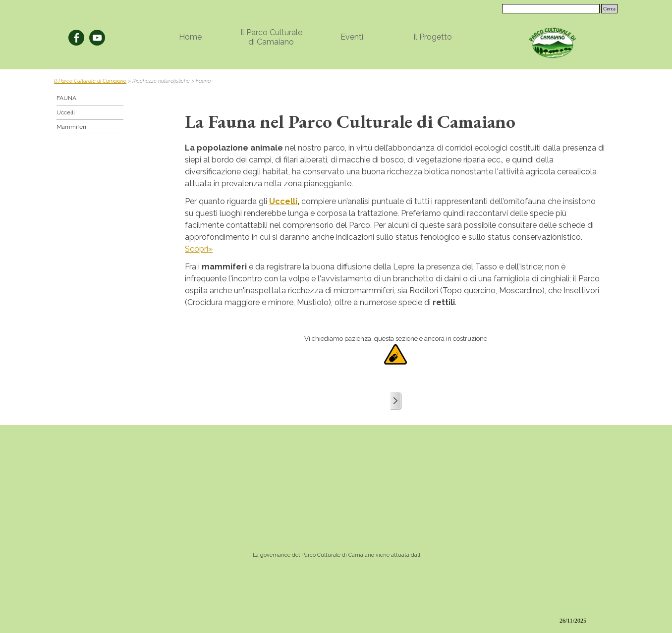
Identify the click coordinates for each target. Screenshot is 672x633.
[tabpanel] (336, 80)
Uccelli (283, 201)
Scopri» (199, 249)
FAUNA (66, 98)
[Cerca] (551, 9)
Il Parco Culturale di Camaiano (90, 81)
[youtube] (97, 38)
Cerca (609, 9)
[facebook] (76, 38)
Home (190, 37)
